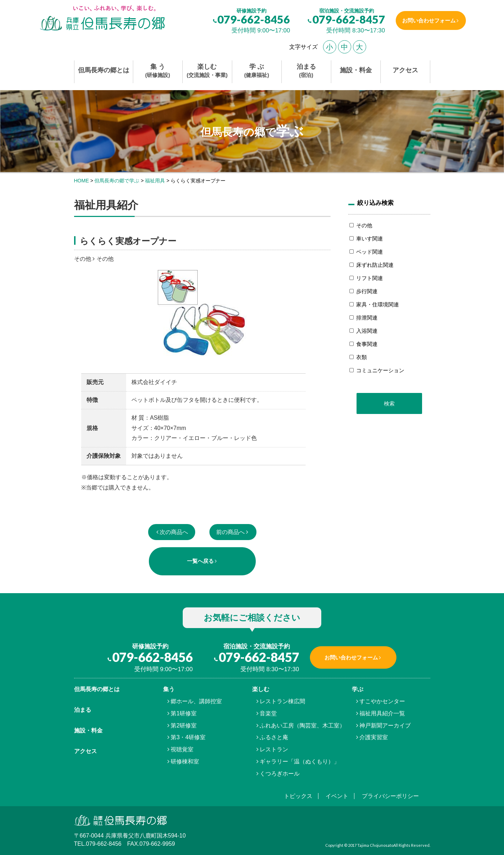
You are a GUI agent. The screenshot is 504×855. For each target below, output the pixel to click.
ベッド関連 (370, 252)
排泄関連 (367, 318)
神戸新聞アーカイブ (385, 726)
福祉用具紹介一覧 (382, 713)
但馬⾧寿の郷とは (97, 689)
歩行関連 (367, 291)
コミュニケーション (380, 370)
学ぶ (358, 689)
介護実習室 (374, 737)
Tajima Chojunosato (375, 845)
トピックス (298, 796)
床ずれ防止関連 (375, 265)
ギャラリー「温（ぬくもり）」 (300, 761)
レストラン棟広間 (282, 701)
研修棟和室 (185, 761)
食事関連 (367, 344)
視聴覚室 (182, 749)
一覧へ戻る (200, 561)
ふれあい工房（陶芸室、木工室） (302, 726)
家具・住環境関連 (378, 304)
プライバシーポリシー (390, 796)
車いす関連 (370, 239)
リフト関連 (370, 278)
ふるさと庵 (274, 737)
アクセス (405, 70)
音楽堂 (268, 713)
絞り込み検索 (375, 203)
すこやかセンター (382, 701)
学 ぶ (257, 71)
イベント (337, 796)
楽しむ (207, 71)
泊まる (306, 71)
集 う (158, 71)
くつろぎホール (280, 774)
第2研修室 (184, 726)
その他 (364, 225)
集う (169, 689)
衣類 (362, 357)
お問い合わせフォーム (428, 20)
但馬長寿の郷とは (104, 70)
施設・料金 (356, 70)
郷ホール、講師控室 (196, 701)
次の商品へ (174, 532)
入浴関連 (367, 331)
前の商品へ (230, 532)
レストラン (274, 749)
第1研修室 (184, 713)
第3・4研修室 (188, 737)
